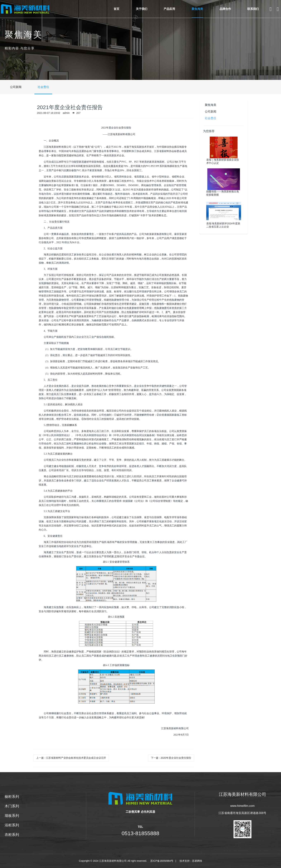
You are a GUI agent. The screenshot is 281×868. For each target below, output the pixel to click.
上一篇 (71, 758)
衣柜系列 (7, 835)
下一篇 (171, 758)
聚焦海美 (197, 9)
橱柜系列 (7, 797)
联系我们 (253, 9)
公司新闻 (11, 87)
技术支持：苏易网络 (191, 861)
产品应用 (169, 9)
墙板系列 (7, 816)
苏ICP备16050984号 (162, 861)
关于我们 (142, 9)
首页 (116, 9)
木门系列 (7, 806)
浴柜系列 (7, 825)
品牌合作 (225, 9)
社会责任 (39, 87)
